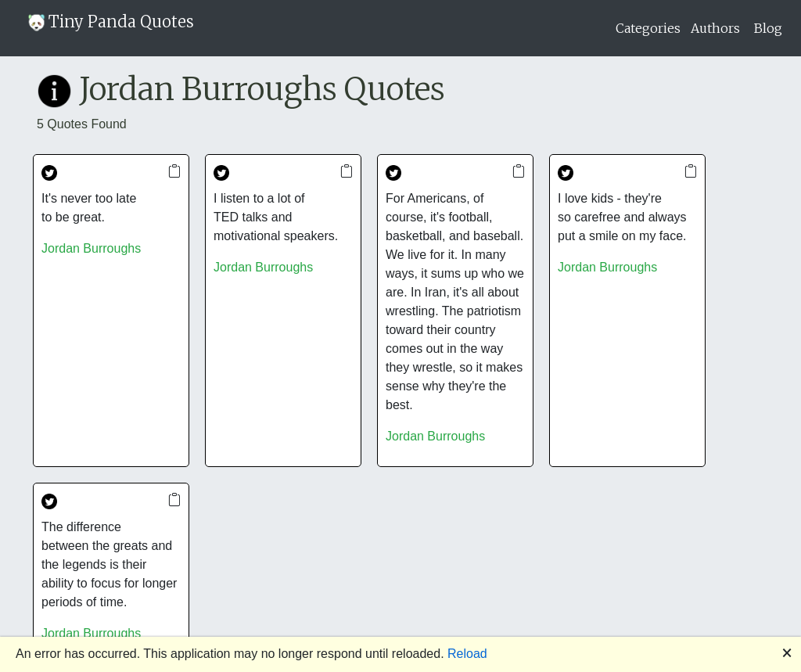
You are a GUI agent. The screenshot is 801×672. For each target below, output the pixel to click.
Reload (467, 654)
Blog (768, 28)
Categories (648, 28)
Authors (715, 28)
